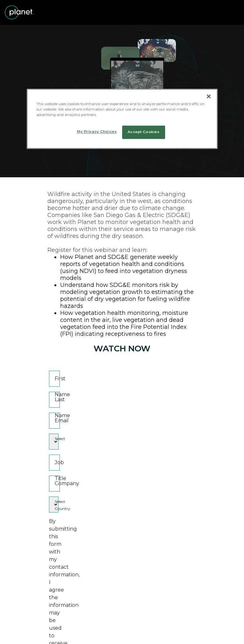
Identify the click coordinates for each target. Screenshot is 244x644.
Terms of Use (123, 617)
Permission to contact (86, 557)
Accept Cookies (144, 132)
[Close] (209, 96)
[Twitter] (70, 631)
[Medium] (153, 631)
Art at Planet (156, 617)
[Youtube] (174, 631)
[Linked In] (91, 631)
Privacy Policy (89, 617)
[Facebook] (112, 631)
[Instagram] (132, 631)
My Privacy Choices (97, 132)
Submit (122, 576)
